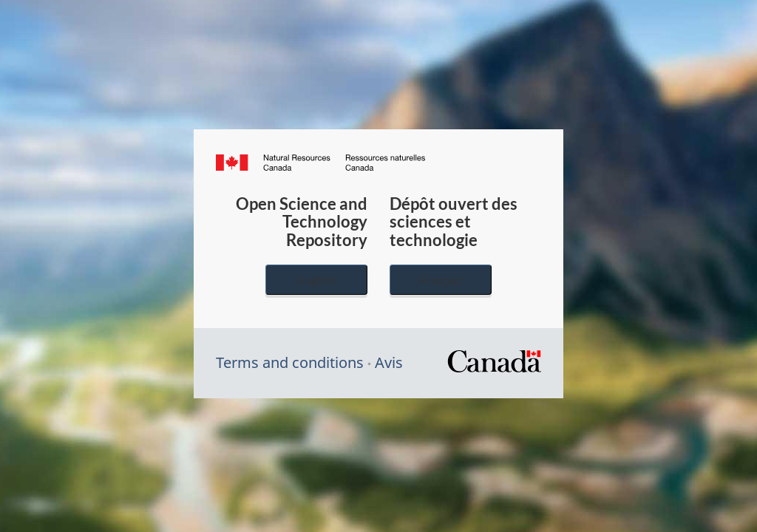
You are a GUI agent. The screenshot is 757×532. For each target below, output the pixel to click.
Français (441, 280)
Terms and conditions (290, 362)
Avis (389, 362)
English (316, 280)
